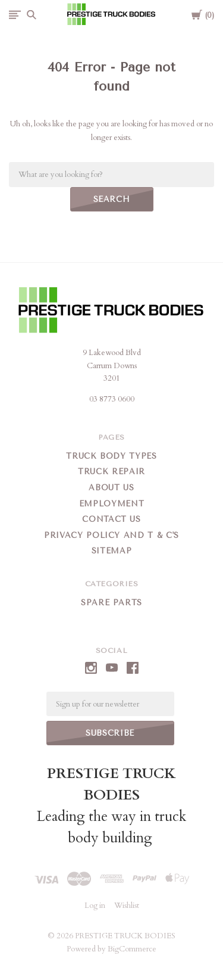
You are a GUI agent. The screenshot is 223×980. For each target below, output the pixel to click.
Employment (112, 504)
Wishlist (127, 906)
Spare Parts (111, 603)
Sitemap (112, 551)
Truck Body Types (111, 456)
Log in (95, 906)
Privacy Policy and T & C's (111, 535)
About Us (111, 488)
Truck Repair (111, 472)
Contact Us (111, 519)
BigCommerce (132, 949)
